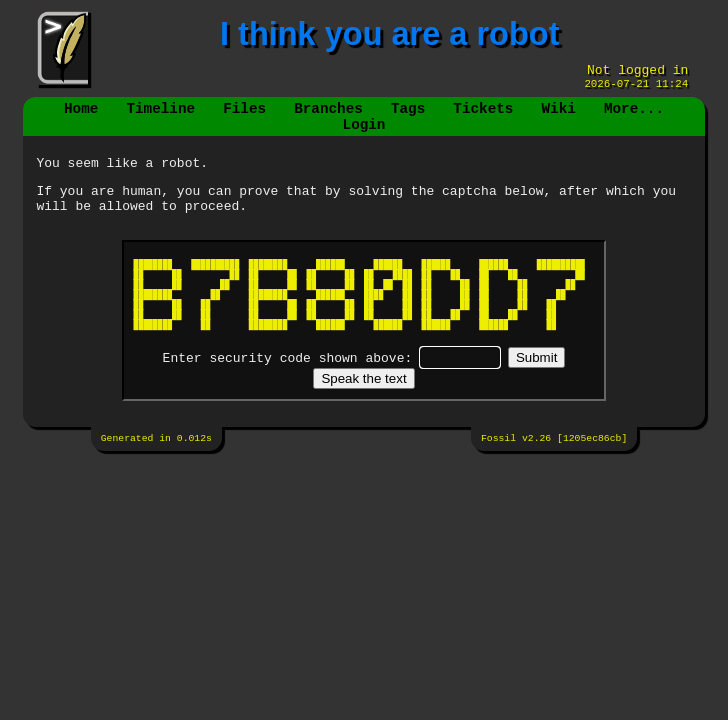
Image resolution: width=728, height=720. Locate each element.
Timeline (161, 116)
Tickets (483, 116)
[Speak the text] (363, 399)
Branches (328, 116)
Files (244, 116)
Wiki (558, 116)
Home (81, 116)
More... (634, 116)
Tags (408, 116)
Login (364, 135)
